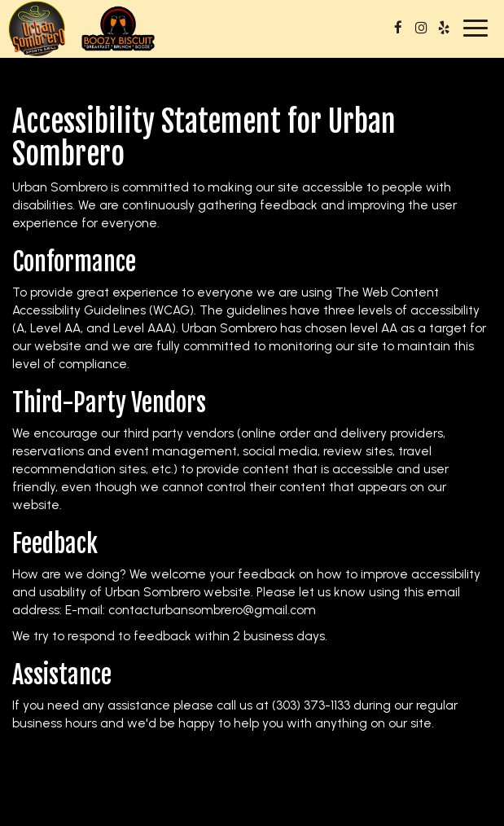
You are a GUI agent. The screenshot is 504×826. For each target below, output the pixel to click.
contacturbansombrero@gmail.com (212, 610)
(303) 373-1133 (311, 705)
